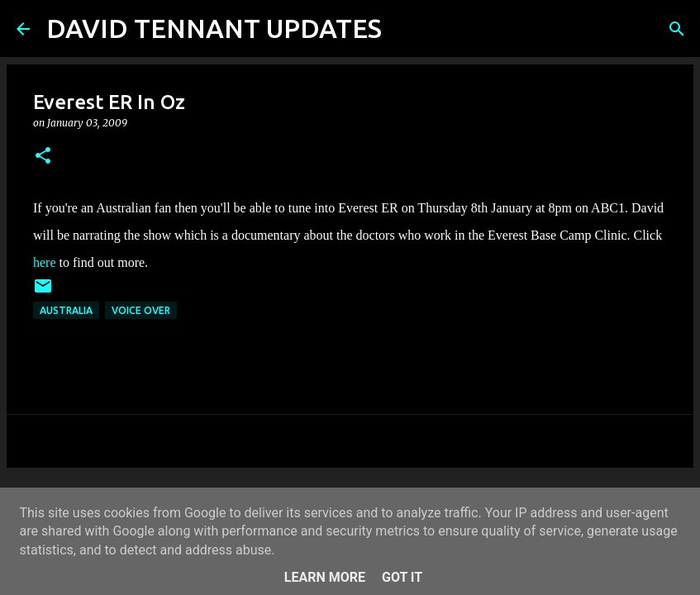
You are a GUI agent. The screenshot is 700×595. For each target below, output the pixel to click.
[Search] (405, 29)
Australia (66, 310)
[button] (43, 157)
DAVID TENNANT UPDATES (214, 28)
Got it (402, 577)
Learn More (325, 577)
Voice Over (141, 310)
